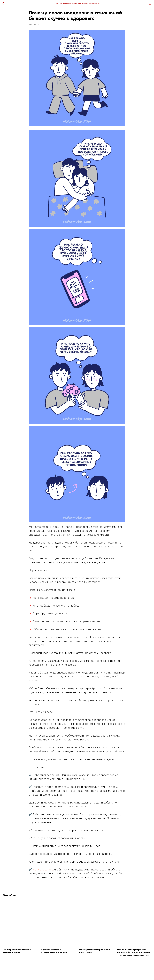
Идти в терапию (43, 871)
